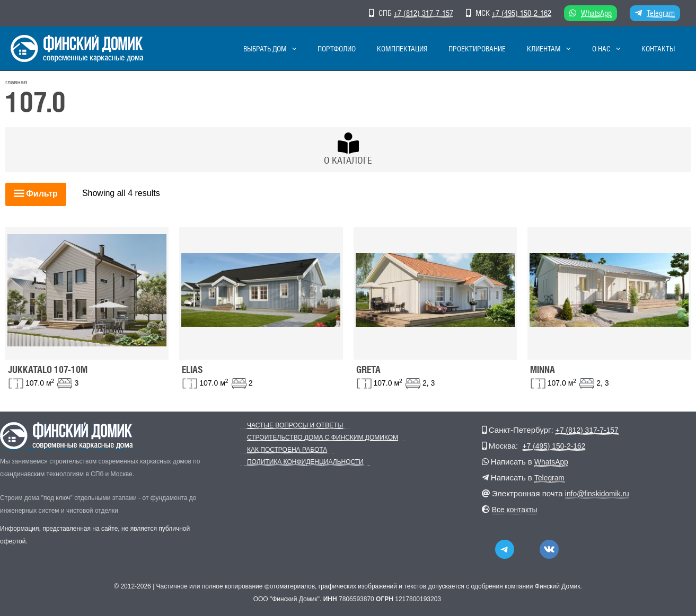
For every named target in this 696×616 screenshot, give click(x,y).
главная (16, 82)
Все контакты (517, 509)
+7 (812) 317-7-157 (424, 13)
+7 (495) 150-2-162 (522, 13)
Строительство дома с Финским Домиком (316, 438)
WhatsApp (596, 13)
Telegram (661, 13)
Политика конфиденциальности (299, 462)
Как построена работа (281, 450)
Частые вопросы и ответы (289, 426)
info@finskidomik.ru (600, 493)
